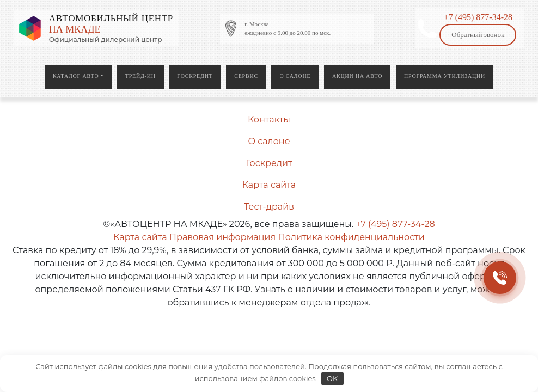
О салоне (295, 76)
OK (332, 378)
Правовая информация (222, 237)
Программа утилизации (445, 76)
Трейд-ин (140, 76)
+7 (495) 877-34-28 (478, 17)
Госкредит (195, 76)
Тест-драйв (269, 207)
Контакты (269, 120)
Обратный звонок (478, 35)
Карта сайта (269, 185)
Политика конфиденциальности (351, 237)
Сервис (246, 76)
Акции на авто (357, 76)
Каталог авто (76, 76)
